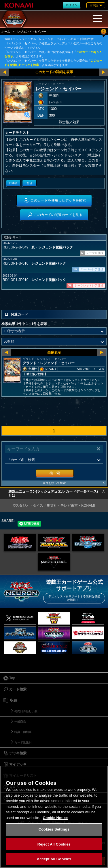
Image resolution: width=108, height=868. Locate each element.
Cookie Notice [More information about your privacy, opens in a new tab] (55, 818)
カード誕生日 (23, 742)
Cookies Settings (54, 829)
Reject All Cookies (54, 844)
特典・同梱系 (23, 732)
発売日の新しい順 (26, 711)
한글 (29, 183)
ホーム (6, 32)
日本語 (13, 183)
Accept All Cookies (54, 859)
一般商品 (20, 722)
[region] (54, 817)
